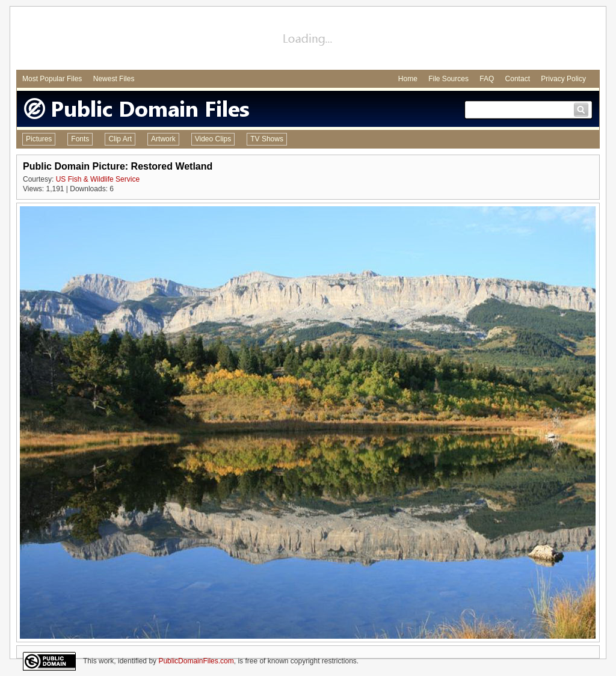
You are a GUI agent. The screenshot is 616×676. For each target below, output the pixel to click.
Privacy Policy (563, 79)
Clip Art (120, 139)
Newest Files (114, 79)
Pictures (39, 139)
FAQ (487, 79)
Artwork (163, 139)
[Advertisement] (308, 40)
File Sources (448, 79)
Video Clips (213, 139)
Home (408, 79)
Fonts (80, 139)
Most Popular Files (52, 79)
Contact (518, 79)
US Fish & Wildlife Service (98, 179)
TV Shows (267, 139)
